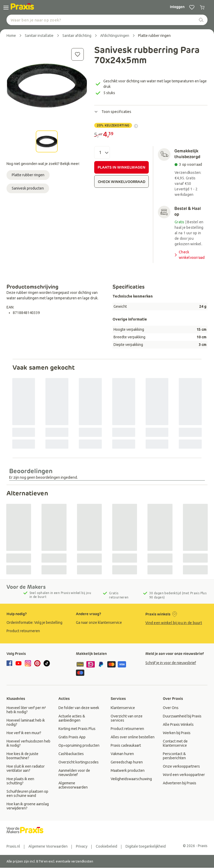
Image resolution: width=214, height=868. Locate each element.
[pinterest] (37, 663)
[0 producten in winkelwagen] (202, 7)
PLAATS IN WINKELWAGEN (121, 167)
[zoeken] (201, 20)
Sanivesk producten (28, 188)
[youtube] (19, 663)
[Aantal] (102, 153)
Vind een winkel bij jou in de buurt (174, 623)
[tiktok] (47, 663)
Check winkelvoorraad (189, 255)
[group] (38, 623)
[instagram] (28, 663)
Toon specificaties (113, 112)
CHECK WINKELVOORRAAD (122, 182)
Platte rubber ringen (28, 175)
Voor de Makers (26, 587)
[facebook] (10, 664)
